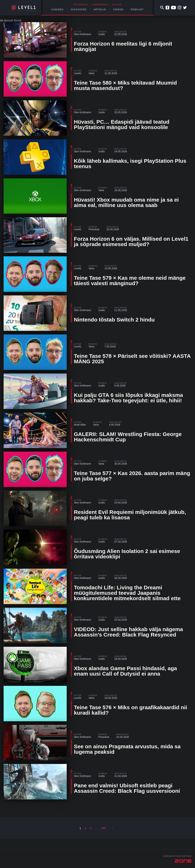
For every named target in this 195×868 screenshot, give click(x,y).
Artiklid (100, 9)
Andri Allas (80, 425)
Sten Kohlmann (83, 34)
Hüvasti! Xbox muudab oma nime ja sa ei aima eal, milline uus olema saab (126, 202)
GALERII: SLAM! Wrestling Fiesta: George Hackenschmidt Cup (128, 437)
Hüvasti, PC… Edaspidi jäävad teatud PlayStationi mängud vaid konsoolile (122, 124)
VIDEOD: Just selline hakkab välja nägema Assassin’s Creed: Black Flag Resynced (128, 632)
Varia (91, 73)
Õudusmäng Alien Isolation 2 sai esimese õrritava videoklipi (127, 554)
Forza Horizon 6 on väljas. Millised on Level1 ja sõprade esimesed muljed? (131, 241)
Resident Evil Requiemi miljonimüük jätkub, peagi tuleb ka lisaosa (130, 515)
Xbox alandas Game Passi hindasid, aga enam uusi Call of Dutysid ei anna (125, 671)
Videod (118, 9)
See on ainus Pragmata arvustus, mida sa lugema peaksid (127, 749)
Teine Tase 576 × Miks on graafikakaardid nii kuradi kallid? (130, 710)
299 (103, 828)
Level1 (78, 73)
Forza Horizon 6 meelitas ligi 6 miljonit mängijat (123, 46)
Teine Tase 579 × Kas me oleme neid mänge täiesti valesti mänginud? (130, 281)
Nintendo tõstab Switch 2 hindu (114, 320)
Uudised (57, 9)
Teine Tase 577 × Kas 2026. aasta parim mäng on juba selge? (132, 476)
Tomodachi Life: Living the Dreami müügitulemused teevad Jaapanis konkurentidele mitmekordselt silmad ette (127, 593)
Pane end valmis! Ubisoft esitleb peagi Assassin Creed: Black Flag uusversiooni (127, 788)
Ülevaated (78, 9)
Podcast (137, 9)
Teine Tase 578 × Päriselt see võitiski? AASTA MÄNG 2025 (132, 359)
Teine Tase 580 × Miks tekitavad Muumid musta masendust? (125, 85)
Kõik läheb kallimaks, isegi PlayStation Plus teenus (130, 164)
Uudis (102, 34)
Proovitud (94, 229)
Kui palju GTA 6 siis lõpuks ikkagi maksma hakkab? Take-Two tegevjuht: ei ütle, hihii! (128, 398)
